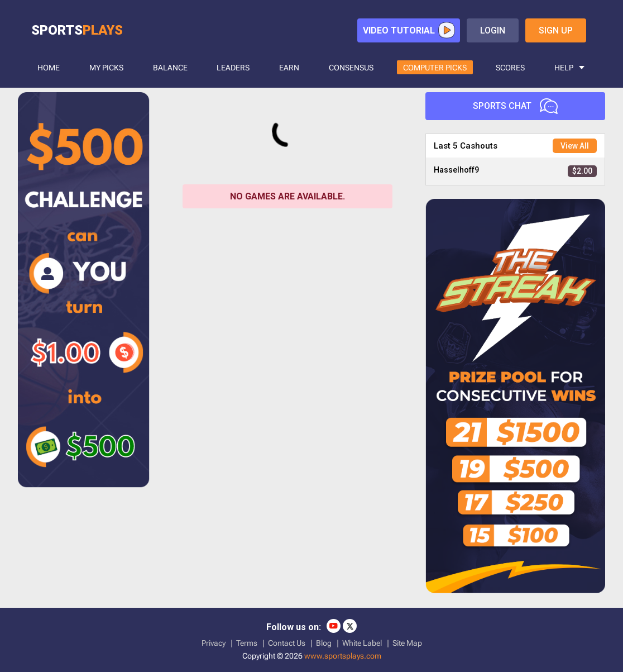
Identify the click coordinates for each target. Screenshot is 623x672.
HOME (49, 68)
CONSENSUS (351, 68)
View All (575, 146)
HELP (564, 68)
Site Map (407, 643)
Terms (247, 643)
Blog (324, 643)
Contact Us (287, 643)
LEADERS (233, 68)
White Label (362, 643)
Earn (289, 68)
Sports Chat (515, 106)
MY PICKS (106, 68)
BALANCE (170, 68)
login (493, 30)
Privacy (214, 643)
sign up (556, 30)
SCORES (510, 68)
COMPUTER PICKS (435, 68)
